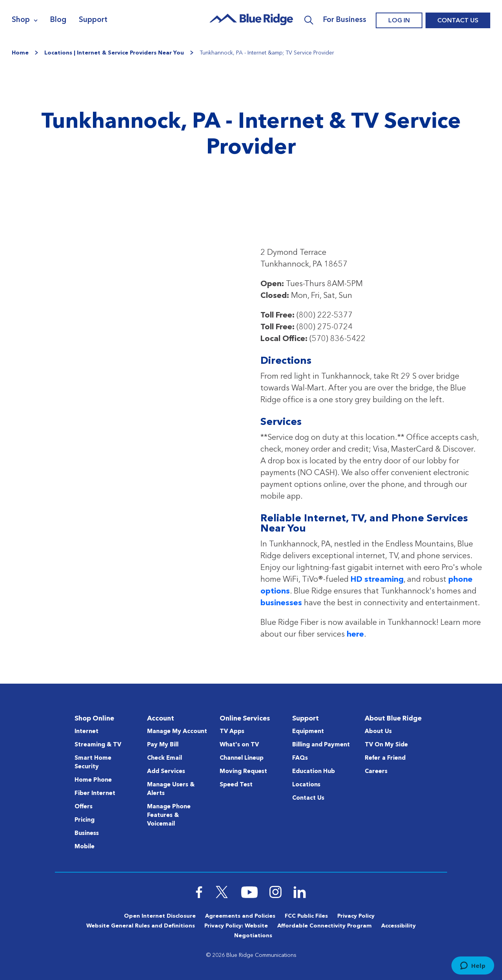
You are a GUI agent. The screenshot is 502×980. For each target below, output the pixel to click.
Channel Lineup (242, 758)
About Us (378, 732)
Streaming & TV (98, 745)
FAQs (300, 758)
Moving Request (243, 772)
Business (87, 834)
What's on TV (239, 745)
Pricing (85, 820)
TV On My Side (386, 745)
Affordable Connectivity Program (325, 926)
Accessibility (398, 926)
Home (20, 53)
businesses (281, 603)
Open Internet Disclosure (160, 916)
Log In (399, 21)
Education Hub (314, 772)
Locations (306, 785)
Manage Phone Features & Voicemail (169, 816)
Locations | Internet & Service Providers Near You (114, 53)
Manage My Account (177, 732)
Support (93, 20)
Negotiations (253, 936)
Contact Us (458, 21)
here (355, 635)
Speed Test (236, 785)
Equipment (308, 732)
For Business (345, 20)
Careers (376, 772)
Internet (86, 732)
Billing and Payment (321, 745)
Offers (84, 807)
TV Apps (232, 732)
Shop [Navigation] (21, 20)
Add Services (166, 772)
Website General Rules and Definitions (141, 926)
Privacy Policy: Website (236, 926)
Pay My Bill (163, 745)
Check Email (165, 758)
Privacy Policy (356, 916)
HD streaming (377, 580)
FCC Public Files (306, 916)
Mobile (85, 847)
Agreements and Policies (240, 916)
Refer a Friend (385, 758)
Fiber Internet (95, 794)
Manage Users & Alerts (171, 789)
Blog (58, 20)
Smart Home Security (93, 763)
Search (309, 20)
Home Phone (93, 780)
